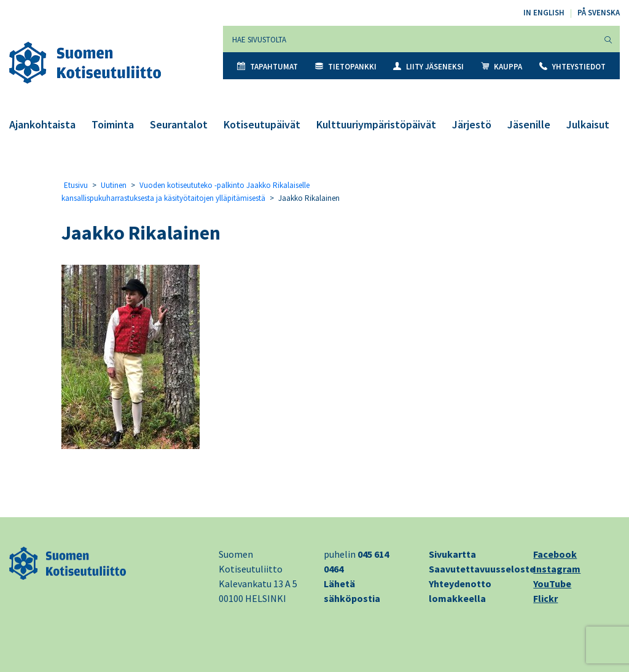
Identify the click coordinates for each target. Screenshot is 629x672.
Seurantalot (179, 124)
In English (544, 13)
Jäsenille (529, 124)
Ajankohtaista (42, 124)
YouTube (552, 584)
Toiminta (113, 124)
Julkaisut (588, 124)
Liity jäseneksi (428, 67)
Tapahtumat (268, 67)
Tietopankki (346, 67)
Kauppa (502, 67)
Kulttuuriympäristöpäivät (376, 124)
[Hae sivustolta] (410, 39)
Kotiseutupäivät (262, 124)
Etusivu (76, 185)
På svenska (599, 13)
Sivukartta (452, 554)
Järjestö (472, 124)
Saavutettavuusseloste (482, 569)
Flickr (545, 598)
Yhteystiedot (572, 67)
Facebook (555, 554)
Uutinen (114, 185)
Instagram (557, 569)
